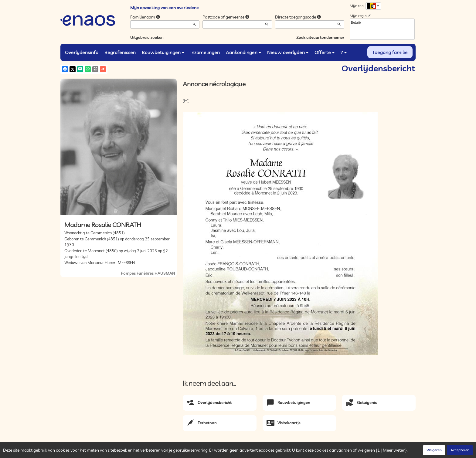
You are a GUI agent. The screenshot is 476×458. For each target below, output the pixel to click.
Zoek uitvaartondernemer (320, 37)
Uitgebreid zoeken (147, 37)
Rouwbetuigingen (163, 52)
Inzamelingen (205, 52)
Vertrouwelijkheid (124, 452)
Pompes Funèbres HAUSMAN (148, 273)
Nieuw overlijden (288, 52)
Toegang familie (390, 52)
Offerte (325, 52)
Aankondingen (243, 52)
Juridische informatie (178, 452)
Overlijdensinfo (82, 52)
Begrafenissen (120, 52)
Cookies (149, 452)
